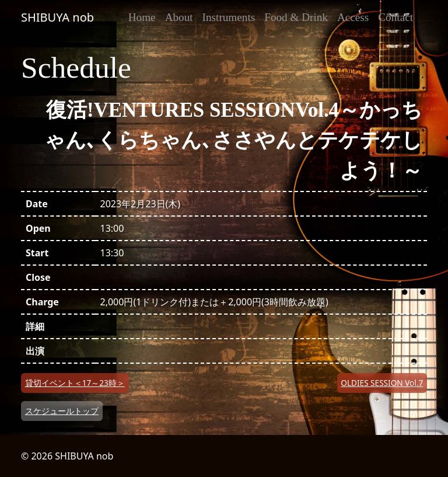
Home (142, 17)
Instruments (229, 17)
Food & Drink (296, 17)
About (179, 17)
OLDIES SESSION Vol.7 (382, 383)
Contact (395, 17)
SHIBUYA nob (57, 17)
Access (353, 17)
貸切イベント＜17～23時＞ (75, 383)
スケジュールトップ (62, 411)
